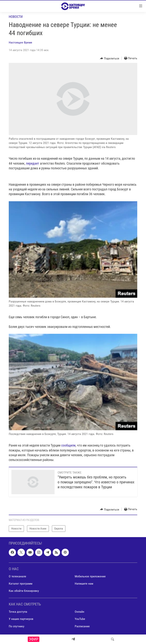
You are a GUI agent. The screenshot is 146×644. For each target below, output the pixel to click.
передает (33, 163)
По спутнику (17, 626)
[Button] (110, 58)
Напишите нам (84, 584)
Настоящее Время (20, 42)
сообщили (68, 445)
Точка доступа (18, 612)
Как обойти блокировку (24, 591)
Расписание (82, 626)
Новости (16, 17)
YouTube (80, 619)
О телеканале (17, 576)
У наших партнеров (21, 619)
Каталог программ (21, 584)
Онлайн (79, 612)
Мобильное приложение (90, 576)
